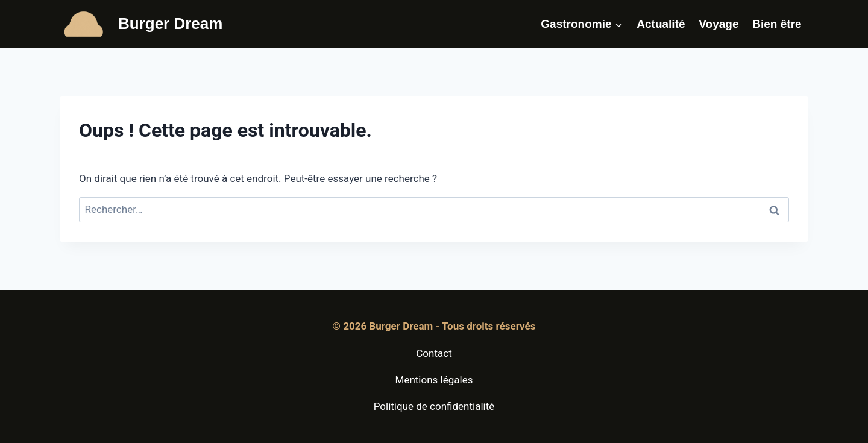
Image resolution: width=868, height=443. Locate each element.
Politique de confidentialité (434, 406)
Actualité (661, 24)
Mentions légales (434, 380)
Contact (434, 353)
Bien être (777, 24)
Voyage (719, 24)
